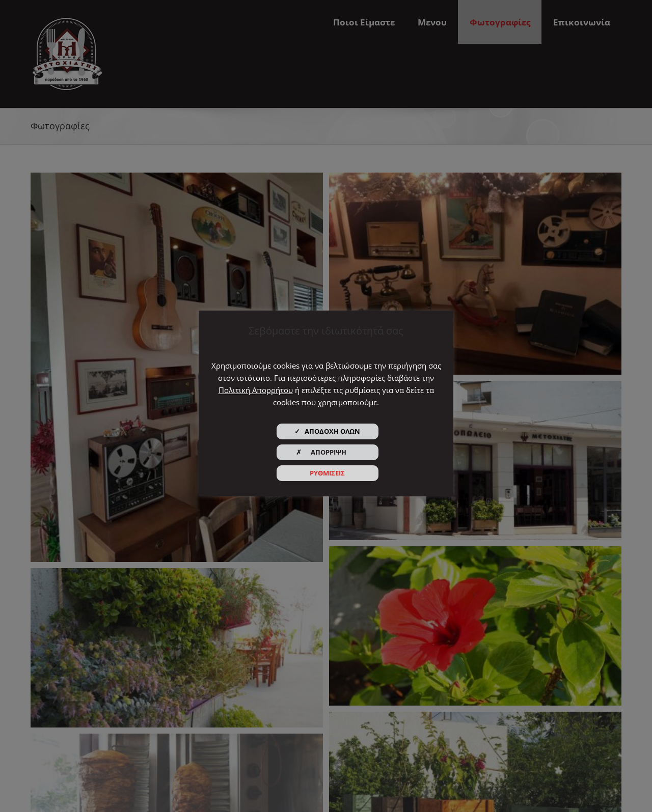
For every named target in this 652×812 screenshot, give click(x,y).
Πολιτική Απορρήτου (256, 390)
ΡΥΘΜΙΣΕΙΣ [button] (327, 473)
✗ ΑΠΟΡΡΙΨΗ (327, 452)
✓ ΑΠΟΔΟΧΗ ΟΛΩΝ (327, 431)
